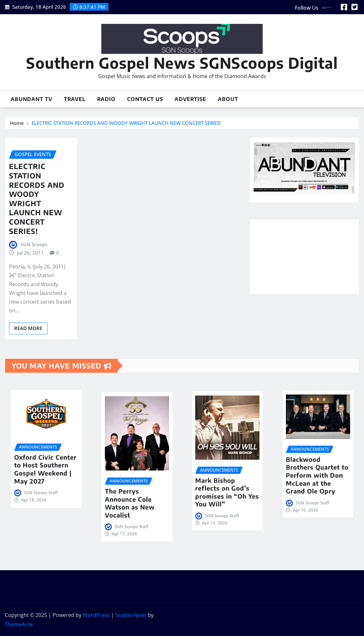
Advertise (190, 99)
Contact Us (145, 99)
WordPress (96, 615)
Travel (75, 99)
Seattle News (131, 615)
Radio (106, 99)
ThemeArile (19, 624)
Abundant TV (31, 99)
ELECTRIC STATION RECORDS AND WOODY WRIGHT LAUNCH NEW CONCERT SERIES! (126, 123)
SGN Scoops (34, 244)
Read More (28, 328)
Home (17, 123)
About (228, 99)
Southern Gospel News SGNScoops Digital (182, 63)
